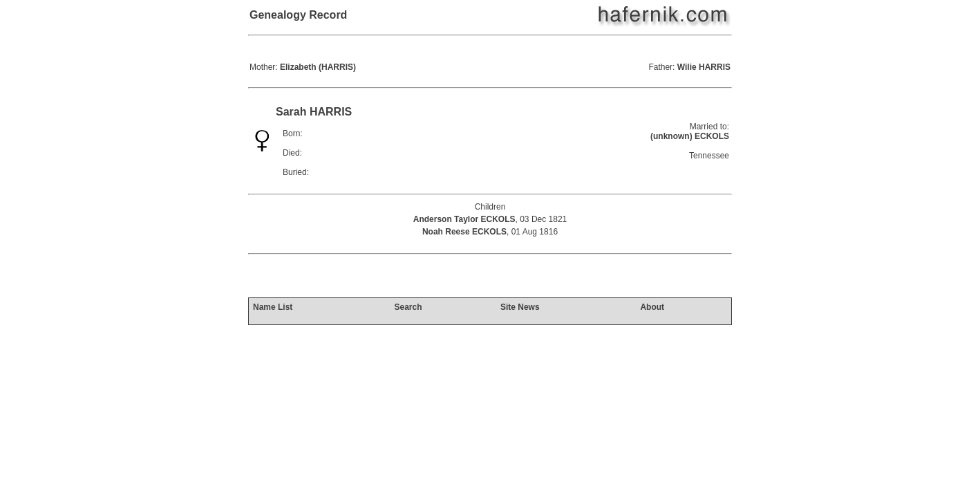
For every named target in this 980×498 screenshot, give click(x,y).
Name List (273, 307)
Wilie (704, 67)
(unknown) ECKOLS (690, 136)
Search (408, 307)
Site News (520, 307)
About (652, 307)
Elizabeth (318, 67)
